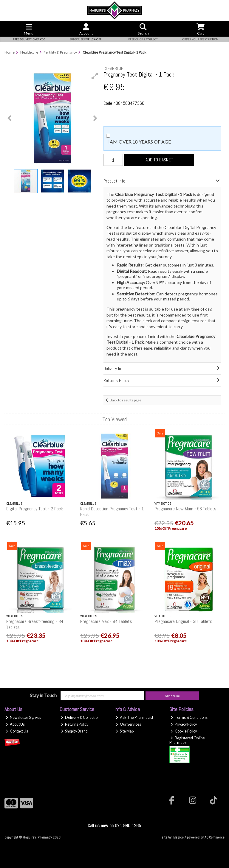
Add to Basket (159, 160)
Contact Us (17, 731)
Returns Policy (75, 724)
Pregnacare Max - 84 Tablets (106, 621)
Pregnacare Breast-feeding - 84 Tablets (35, 624)
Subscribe (172, 696)
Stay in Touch (43, 695)
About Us (15, 724)
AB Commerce (215, 837)
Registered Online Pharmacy (187, 740)
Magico (178, 837)
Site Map (125, 731)
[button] (95, 76)
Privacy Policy (184, 724)
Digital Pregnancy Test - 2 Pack (35, 509)
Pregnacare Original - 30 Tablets (183, 621)
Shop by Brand (74, 731)
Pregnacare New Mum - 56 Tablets (185, 509)
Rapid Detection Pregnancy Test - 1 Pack (112, 512)
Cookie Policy (184, 731)
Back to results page (126, 400)
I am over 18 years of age (139, 142)
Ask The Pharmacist (134, 717)
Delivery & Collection (80, 717)
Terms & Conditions (189, 717)
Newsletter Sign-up (23, 717)
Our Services (128, 724)
